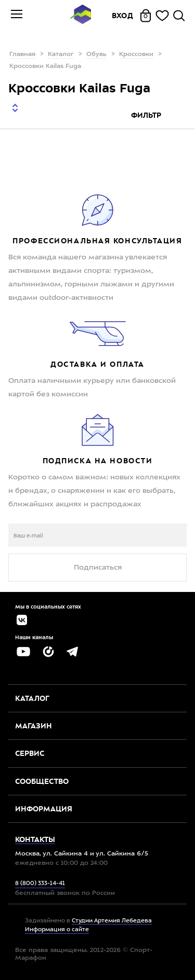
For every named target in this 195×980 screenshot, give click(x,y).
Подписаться (98, 568)
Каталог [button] (32, 698)
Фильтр (147, 115)
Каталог (61, 54)
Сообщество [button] (42, 781)
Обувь (96, 54)
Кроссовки (136, 54)
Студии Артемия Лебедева (112, 921)
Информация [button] (44, 809)
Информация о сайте (57, 930)
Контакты (35, 839)
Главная (22, 54)
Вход (123, 16)
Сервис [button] (30, 753)
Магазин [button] (34, 726)
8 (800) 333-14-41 (40, 884)
